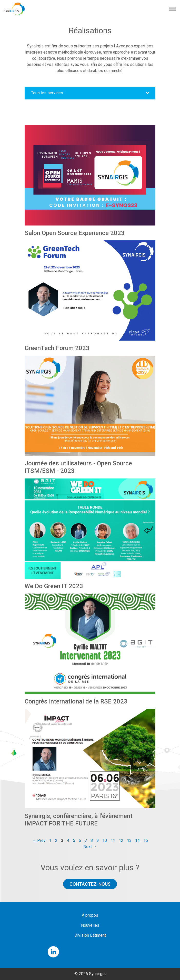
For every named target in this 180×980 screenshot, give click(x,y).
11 (113, 840)
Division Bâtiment (90, 935)
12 (121, 840)
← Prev (39, 840)
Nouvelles (90, 925)
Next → (90, 847)
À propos (90, 915)
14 (137, 840)
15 (146, 840)
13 (129, 840)
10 (105, 840)
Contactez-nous (90, 884)
